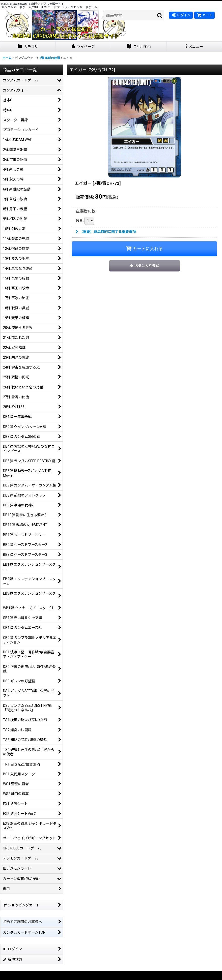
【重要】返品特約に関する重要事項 (106, 232)
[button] (194, 47)
